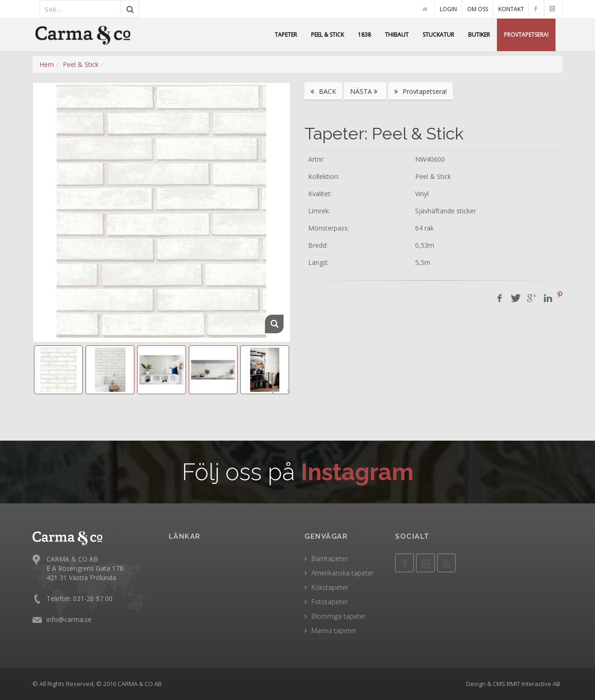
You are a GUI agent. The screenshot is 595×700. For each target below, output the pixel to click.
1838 (364, 35)
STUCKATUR (438, 35)
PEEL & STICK (327, 35)
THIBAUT (397, 35)
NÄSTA (365, 91)
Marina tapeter (334, 631)
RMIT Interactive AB (533, 684)
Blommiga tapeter (339, 616)
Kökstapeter (330, 587)
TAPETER (286, 35)
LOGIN (448, 9)
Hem (47, 64)
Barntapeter (330, 558)
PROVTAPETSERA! (526, 35)
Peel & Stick (81, 64)
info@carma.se (69, 619)
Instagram (357, 472)
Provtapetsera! (420, 91)
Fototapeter (330, 602)
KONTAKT (511, 9)
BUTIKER (479, 35)
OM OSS (478, 9)
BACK (323, 91)
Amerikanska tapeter (343, 573)
